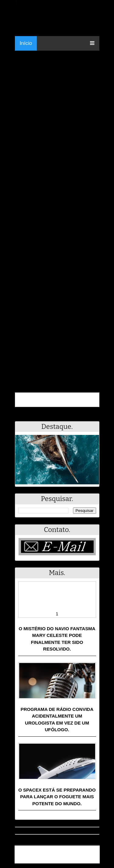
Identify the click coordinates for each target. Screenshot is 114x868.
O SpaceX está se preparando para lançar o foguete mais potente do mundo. (57, 797)
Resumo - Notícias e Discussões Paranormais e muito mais (59, 852)
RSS (92, 860)
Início (26, 43)
